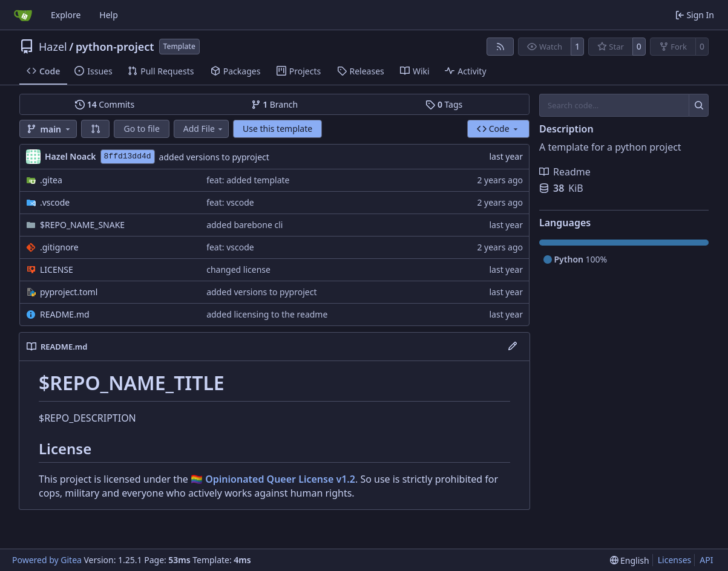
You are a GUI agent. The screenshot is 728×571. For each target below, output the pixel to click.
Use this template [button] (277, 129)
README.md (65, 314)
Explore (66, 15)
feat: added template (248, 180)
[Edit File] (513, 347)
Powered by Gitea (47, 560)
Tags (444, 104)
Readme (565, 172)
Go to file (141, 129)
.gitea (51, 180)
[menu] (630, 560)
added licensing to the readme (267, 314)
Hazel (53, 47)
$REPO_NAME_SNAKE (82, 225)
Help (109, 15)
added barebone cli (244, 225)
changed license (238, 269)
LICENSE (57, 269)
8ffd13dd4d (128, 156)
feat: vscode (230, 202)
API (706, 560)
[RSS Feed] (500, 47)
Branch (275, 104)
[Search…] (699, 105)
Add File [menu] (204, 129)
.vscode (55, 202)
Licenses (675, 560)
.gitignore (59, 247)
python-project (115, 47)
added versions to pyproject (214, 157)
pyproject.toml (69, 292)
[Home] (23, 15)
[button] (96, 129)
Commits (105, 104)
